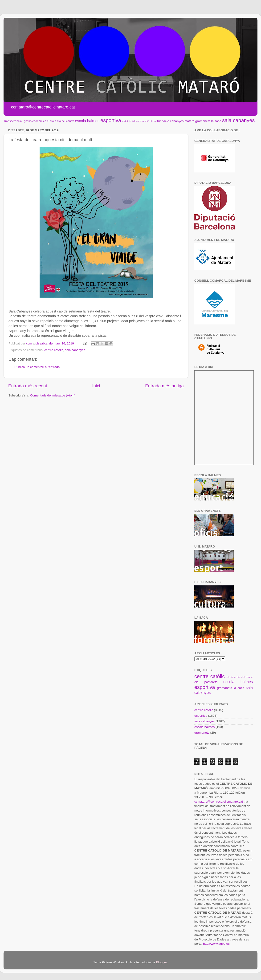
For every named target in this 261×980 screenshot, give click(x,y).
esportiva (111, 120)
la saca (216, 121)
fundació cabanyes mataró (176, 121)
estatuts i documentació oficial (139, 121)
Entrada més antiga (164, 386)
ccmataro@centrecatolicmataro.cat (219, 802)
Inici (96, 386)
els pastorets (206, 682)
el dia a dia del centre (60, 121)
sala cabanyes (238, 120)
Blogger (161, 962)
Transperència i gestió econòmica (25, 121)
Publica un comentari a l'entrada (37, 367)
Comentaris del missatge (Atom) (53, 395)
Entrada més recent (28, 386)
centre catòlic (54, 350)
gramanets (203, 121)
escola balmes (87, 121)
